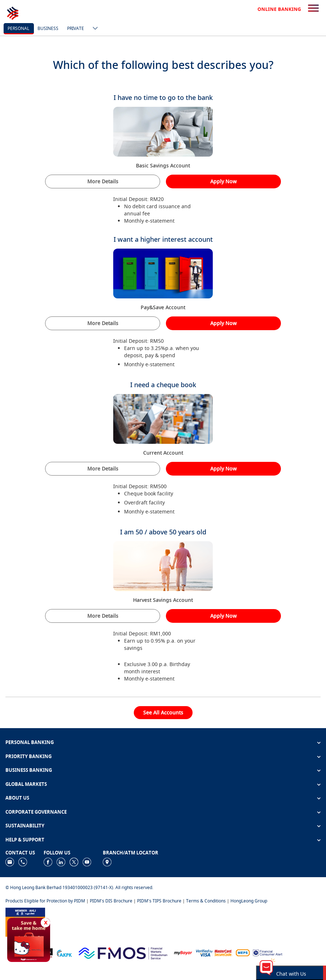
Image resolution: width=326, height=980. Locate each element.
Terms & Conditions (206, 901)
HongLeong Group (249, 901)
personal (18, 28)
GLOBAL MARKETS (26, 784)
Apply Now (223, 181)
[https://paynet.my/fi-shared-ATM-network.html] (243, 952)
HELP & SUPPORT (25, 840)
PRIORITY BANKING (28, 756)
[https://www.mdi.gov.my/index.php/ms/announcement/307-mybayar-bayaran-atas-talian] (183, 952)
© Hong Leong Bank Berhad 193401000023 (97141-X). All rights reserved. (79, 887)
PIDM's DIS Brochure (111, 901)
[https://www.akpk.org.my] (64, 952)
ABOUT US (17, 798)
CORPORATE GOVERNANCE (36, 812)
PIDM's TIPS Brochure (159, 901)
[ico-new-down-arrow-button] (93, 29)
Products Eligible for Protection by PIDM (45, 901)
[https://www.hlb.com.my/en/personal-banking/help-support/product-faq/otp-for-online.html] (214, 952)
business (48, 28)
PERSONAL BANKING (30, 742)
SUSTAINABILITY (25, 826)
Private (76, 28)
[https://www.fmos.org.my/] (123, 952)
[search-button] (313, 9)
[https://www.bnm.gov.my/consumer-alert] (268, 952)
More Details (103, 181)
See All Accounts (163, 712)
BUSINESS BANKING (29, 770)
